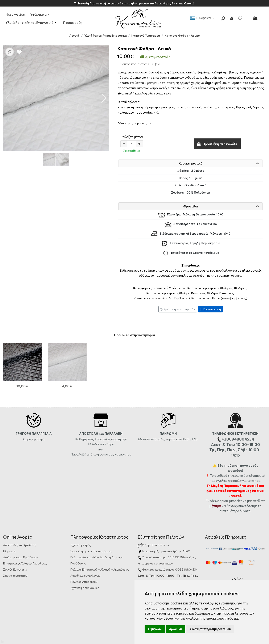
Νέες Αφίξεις (16, 14)
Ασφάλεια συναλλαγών (85, 554)
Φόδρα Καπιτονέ (192, 293)
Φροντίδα (191, 206)
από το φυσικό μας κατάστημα (109, 433)
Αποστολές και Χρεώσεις (20, 523)
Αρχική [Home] (74, 35)
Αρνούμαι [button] (176, 629)
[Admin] (3, 640)
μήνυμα (215, 484)
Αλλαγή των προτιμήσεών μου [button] (210, 629)
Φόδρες (226, 288)
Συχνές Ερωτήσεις (15, 548)
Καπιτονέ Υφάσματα (169, 288)
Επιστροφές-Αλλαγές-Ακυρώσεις (25, 542)
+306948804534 (186, 548)
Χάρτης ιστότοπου (15, 554)
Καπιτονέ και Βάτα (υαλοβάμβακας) (162, 298)
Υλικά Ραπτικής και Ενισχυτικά (31, 22)
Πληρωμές (10, 529)
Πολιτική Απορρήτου (84, 560)
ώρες (193, 536)
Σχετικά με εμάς (81, 523)
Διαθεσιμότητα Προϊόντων (20, 536)
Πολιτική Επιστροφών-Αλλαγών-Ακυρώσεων (100, 548)
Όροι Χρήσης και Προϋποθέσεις (91, 529)
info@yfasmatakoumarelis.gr (161, 566)
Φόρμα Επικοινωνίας (154, 523)
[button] (104, 98)
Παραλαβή (79, 433)
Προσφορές (73, 22)
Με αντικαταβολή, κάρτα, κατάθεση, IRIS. (168, 417)
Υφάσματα (40, 14)
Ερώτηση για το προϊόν (177, 309)
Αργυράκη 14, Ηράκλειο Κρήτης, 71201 (166, 529)
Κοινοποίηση (210, 309)
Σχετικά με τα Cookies (85, 566)
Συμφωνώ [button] (155, 629)
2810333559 (176, 536)
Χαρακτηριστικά (191, 163)
